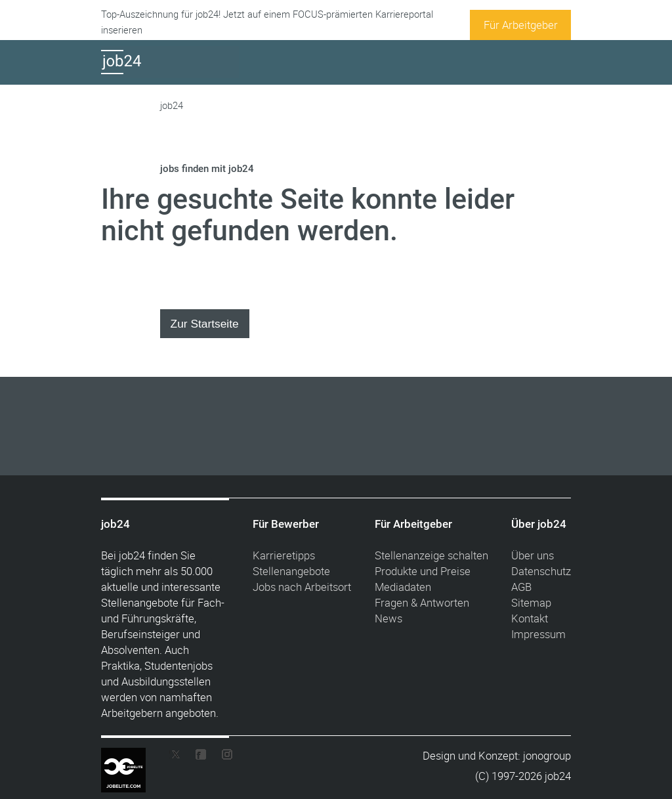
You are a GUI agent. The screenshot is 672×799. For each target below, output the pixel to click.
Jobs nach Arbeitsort (302, 587)
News (388, 618)
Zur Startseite (205, 324)
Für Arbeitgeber (521, 25)
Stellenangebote (291, 571)
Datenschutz (541, 571)
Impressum (538, 634)
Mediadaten (403, 587)
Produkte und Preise (423, 571)
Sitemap (531, 602)
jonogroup (547, 755)
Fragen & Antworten (422, 602)
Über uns (533, 555)
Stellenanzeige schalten (431, 555)
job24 (172, 105)
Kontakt (530, 618)
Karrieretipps (284, 555)
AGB (521, 587)
